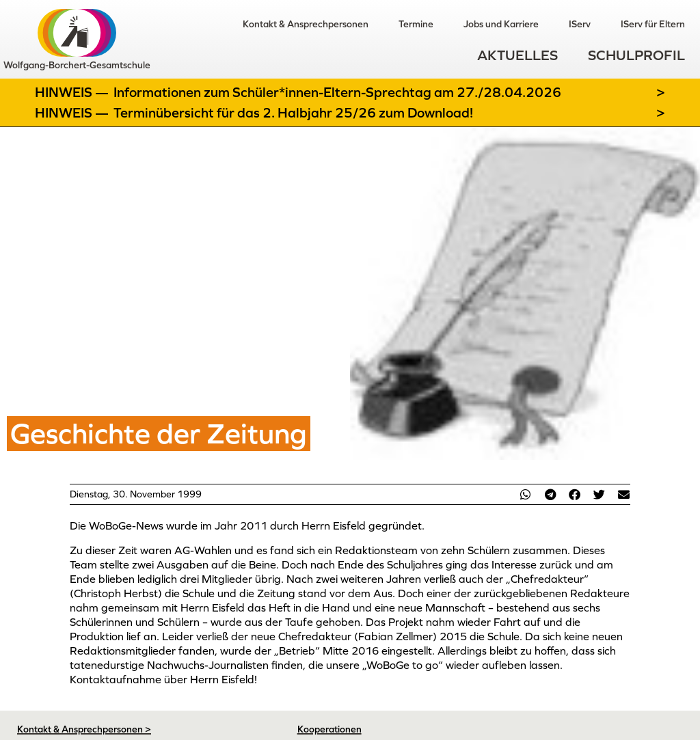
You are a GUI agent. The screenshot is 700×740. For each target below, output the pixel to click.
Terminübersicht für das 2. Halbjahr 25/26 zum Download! (293, 113)
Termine (416, 24)
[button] (526, 494)
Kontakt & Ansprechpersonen (306, 24)
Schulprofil (636, 55)
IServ (580, 24)
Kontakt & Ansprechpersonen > (84, 729)
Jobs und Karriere (501, 24)
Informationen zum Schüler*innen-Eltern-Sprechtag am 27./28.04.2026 (337, 92)
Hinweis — (73, 92)
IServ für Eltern (653, 24)
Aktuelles (517, 55)
